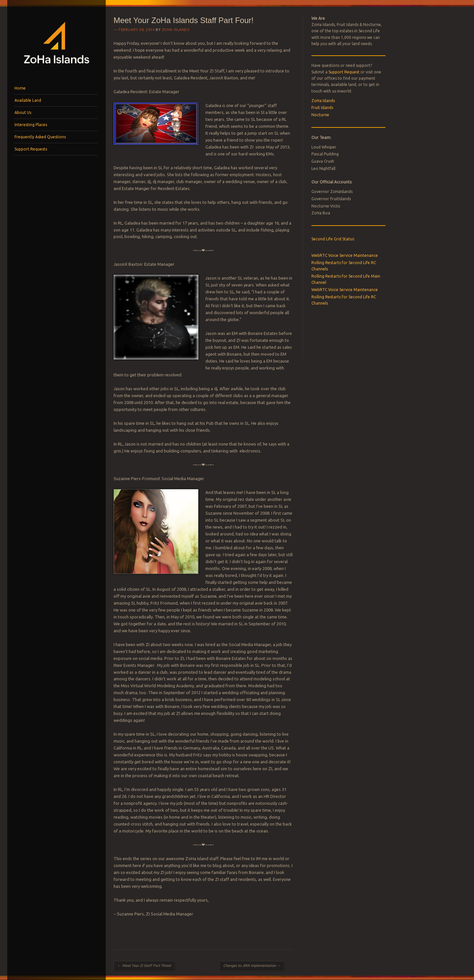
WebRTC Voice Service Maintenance (345, 255)
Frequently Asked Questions (40, 137)
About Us (23, 112)
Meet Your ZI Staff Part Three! (144, 966)
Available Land (28, 100)
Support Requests (31, 149)
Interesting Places (31, 125)
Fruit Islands (322, 108)
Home (20, 88)
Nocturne (320, 115)
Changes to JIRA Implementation (252, 966)
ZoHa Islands (176, 30)
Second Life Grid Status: (333, 239)
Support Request (344, 72)
